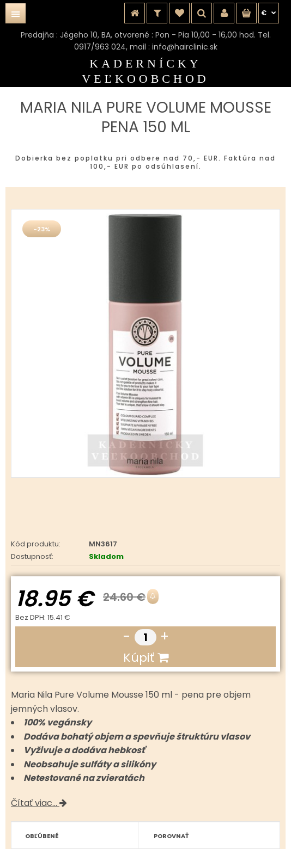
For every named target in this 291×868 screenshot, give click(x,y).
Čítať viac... (39, 803)
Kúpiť (146, 658)
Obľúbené (42, 836)
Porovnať (171, 836)
